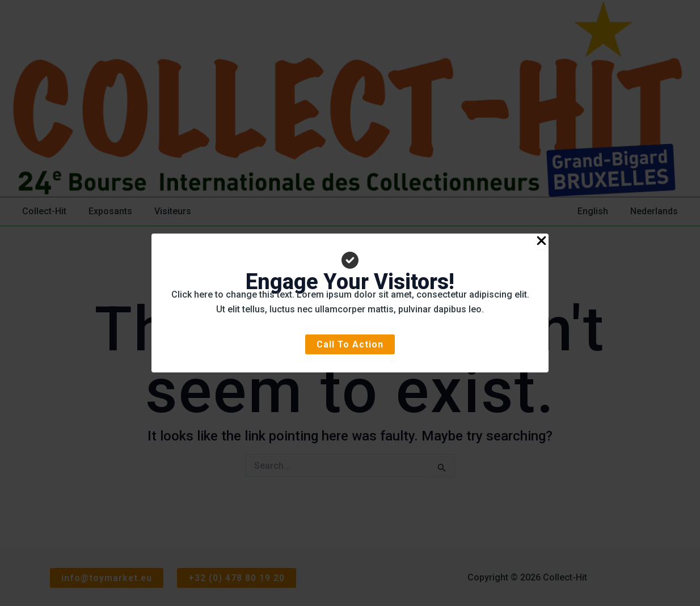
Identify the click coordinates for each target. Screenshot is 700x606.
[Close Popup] (541, 241)
